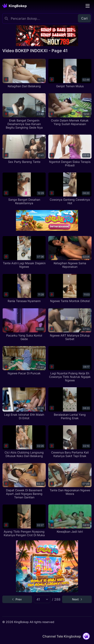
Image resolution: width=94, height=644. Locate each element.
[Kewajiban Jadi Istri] (70, 519)
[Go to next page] (77, 599)
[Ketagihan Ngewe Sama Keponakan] (70, 252)
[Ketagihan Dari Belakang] (24, 73)
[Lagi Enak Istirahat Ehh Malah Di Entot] (24, 403)
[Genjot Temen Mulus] (70, 73)
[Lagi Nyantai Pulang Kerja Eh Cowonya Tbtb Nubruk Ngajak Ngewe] (70, 364)
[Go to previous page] (17, 599)
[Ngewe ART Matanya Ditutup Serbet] (70, 324)
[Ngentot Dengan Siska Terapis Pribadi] (70, 151)
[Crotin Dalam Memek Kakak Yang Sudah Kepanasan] (70, 109)
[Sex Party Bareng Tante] (24, 149)
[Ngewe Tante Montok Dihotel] (70, 288)
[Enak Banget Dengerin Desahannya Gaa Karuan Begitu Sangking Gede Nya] (24, 111)
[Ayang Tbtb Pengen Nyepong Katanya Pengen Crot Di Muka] (24, 521)
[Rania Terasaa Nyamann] (24, 288)
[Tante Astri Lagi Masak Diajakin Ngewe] (24, 252)
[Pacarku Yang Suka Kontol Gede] (24, 324)
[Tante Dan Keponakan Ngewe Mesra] (70, 479)
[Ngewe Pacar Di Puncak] (24, 360)
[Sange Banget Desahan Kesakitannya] (24, 189)
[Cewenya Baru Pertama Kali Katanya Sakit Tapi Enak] (70, 441)
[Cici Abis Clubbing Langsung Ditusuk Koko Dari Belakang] (24, 441)
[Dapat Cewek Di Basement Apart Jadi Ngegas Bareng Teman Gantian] (24, 481)
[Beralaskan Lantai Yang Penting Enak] (70, 403)
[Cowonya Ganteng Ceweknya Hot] (70, 189)
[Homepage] (14, 6)
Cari (84, 18)
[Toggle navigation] (88, 6)
